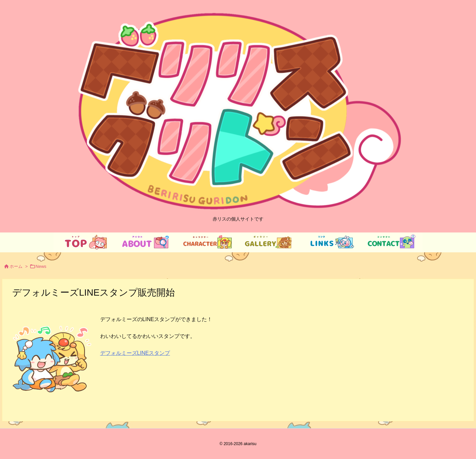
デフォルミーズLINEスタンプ (135, 353)
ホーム (16, 266)
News (41, 266)
